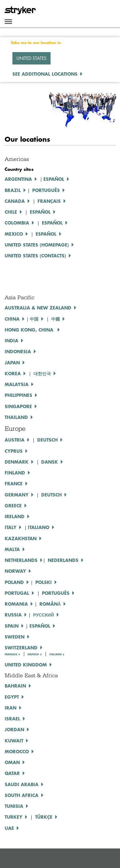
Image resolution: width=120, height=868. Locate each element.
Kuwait (14, 741)
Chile (11, 212)
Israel (12, 719)
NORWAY (15, 571)
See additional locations (45, 74)
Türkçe (44, 817)
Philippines (18, 395)
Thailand (16, 417)
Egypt (12, 697)
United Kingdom (26, 665)
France (14, 483)
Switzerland (21, 648)
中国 (34, 319)
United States (31, 58)
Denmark (17, 462)
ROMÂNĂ (50, 604)
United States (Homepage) (37, 245)
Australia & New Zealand (38, 308)
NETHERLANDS (21, 560)
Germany (17, 495)
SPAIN (12, 626)
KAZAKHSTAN (21, 538)
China (12, 319)
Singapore (18, 406)
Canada (15, 201)
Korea (13, 373)
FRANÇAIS (11, 654)
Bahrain (15, 686)
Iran (11, 708)
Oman (12, 762)
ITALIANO (39, 527)
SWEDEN (15, 637)
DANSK (50, 462)
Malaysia (17, 384)
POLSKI (44, 582)
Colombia (17, 223)
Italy (11, 527)
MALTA (12, 549)
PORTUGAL (17, 593)
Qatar (12, 773)
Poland (14, 582)
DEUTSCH (47, 440)
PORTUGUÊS (56, 593)
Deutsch (51, 495)
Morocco (17, 751)
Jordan (14, 729)
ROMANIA (16, 604)
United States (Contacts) (35, 256)
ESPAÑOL (40, 212)
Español (54, 179)
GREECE (13, 505)
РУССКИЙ (44, 615)
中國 (56, 319)
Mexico (14, 234)
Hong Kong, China (30, 330)
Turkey (13, 817)
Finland (15, 473)
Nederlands (63, 560)
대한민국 (42, 373)
